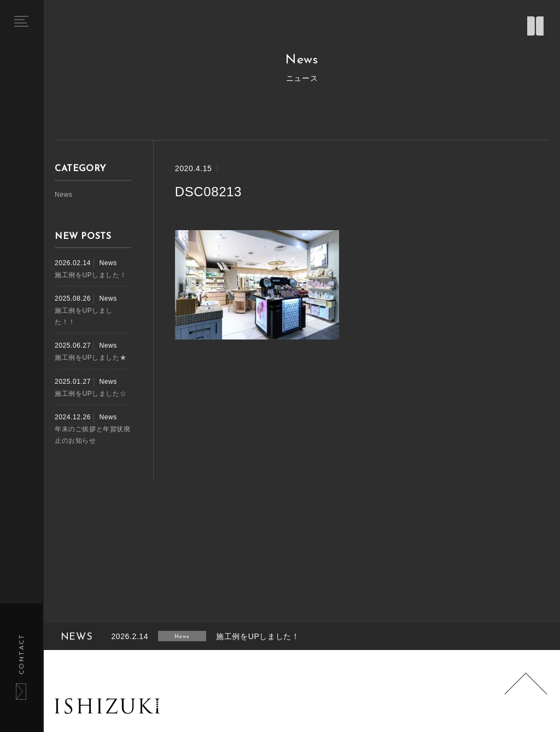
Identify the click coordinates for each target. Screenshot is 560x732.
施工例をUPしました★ (91, 358)
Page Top (526, 694)
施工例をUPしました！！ (84, 316)
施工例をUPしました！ (91, 275)
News (63, 195)
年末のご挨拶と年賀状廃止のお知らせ (93, 435)
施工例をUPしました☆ (91, 394)
